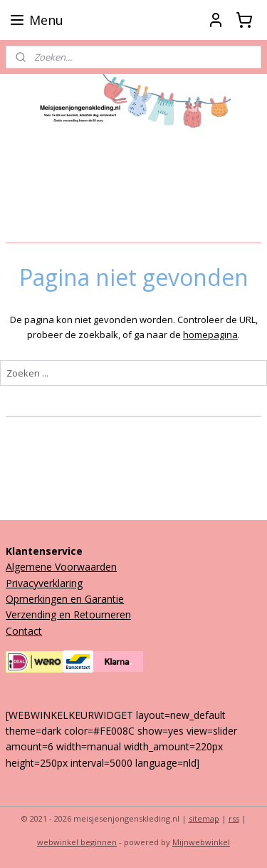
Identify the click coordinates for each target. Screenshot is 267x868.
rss (234, 818)
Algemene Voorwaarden (61, 567)
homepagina (210, 335)
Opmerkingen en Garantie (65, 599)
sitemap (204, 818)
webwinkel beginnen (77, 842)
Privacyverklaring (44, 583)
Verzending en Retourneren (68, 614)
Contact (24, 631)
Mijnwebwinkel (201, 842)
